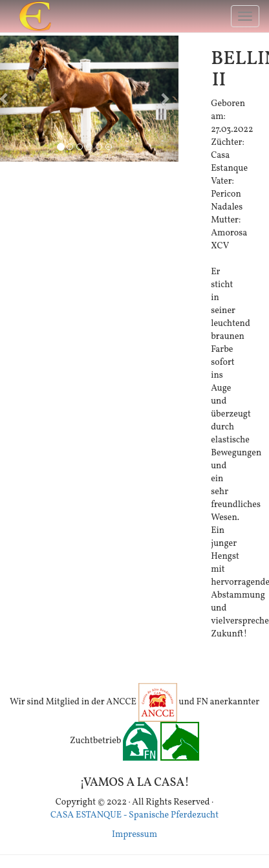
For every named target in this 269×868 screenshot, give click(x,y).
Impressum (134, 835)
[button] (165, 99)
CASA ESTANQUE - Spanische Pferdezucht (134, 815)
